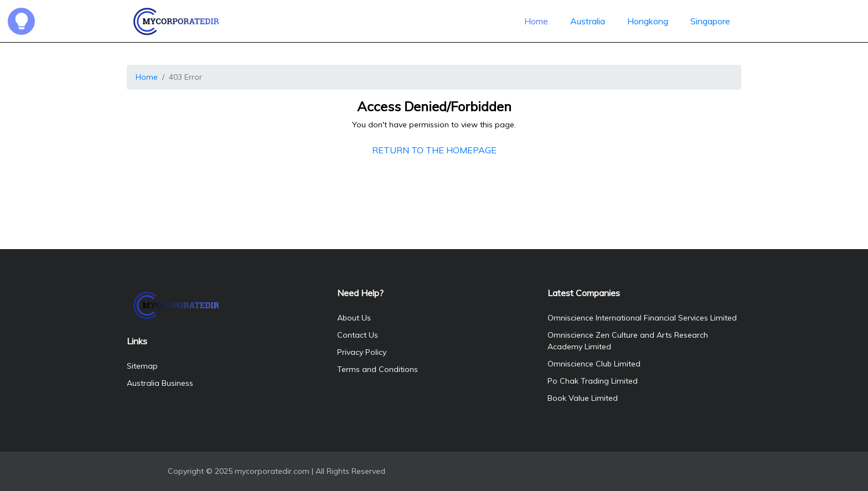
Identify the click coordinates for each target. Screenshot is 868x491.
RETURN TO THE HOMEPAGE (434, 150)
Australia (588, 21)
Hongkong (648, 21)
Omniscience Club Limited (594, 364)
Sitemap (142, 366)
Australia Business (160, 383)
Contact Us (358, 335)
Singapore (710, 21)
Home (536, 21)
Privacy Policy (362, 352)
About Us (354, 318)
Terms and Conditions (378, 369)
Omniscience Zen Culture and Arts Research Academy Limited (628, 341)
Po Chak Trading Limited (593, 381)
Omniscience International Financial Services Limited (642, 318)
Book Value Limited (583, 398)
